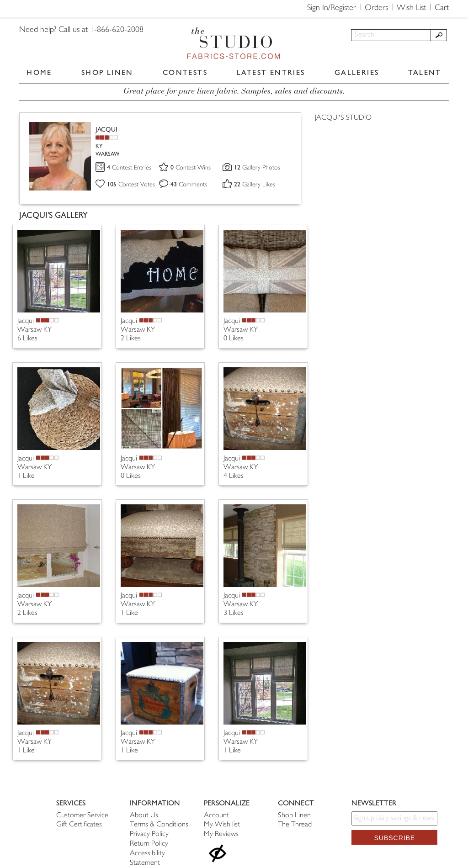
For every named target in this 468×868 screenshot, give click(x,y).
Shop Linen (294, 816)
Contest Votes (131, 185)
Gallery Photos (257, 168)
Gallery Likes (255, 185)
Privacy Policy (149, 834)
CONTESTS (185, 72)
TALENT (425, 72)
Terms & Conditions (159, 825)
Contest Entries (129, 168)
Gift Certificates (79, 825)
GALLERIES (357, 72)
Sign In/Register (332, 8)
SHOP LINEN (107, 72)
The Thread (295, 825)
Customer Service (82, 816)
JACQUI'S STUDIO (343, 118)
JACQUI (106, 130)
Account (216, 816)
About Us (144, 816)
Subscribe (394, 838)
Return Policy (149, 844)
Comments (189, 185)
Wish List (411, 8)
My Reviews (221, 834)
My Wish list (222, 825)
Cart (442, 8)
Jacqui (26, 321)
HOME (39, 72)
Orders (376, 8)
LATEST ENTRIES (271, 72)
